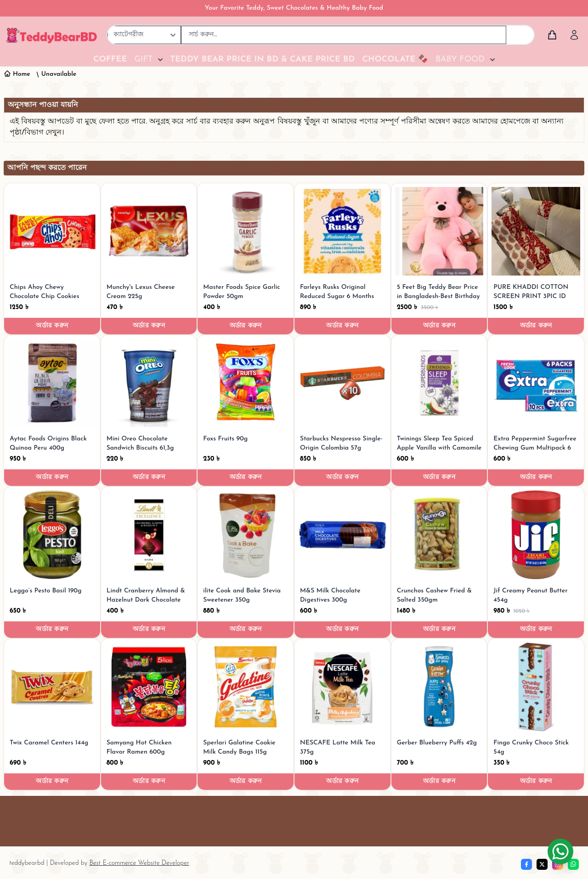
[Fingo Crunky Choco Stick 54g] (536, 687)
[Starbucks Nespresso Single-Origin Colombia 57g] (342, 383)
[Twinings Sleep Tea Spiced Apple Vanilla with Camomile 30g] (439, 383)
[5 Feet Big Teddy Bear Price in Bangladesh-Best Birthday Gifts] (439, 231)
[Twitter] (542, 864)
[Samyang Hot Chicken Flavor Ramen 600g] (149, 687)
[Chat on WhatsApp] (560, 851)
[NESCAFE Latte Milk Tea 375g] (342, 687)
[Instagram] (558, 864)
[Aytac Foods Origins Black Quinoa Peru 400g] (52, 383)
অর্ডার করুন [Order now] (52, 326)
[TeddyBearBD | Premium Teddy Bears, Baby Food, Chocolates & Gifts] (51, 35)
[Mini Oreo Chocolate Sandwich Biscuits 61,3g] (149, 383)
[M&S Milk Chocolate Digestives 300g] (342, 535)
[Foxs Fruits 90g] (246, 383)
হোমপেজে (516, 122)
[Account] (574, 35)
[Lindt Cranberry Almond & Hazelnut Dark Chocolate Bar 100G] (149, 535)
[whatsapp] (573, 864)
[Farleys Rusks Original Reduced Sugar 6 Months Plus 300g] (342, 231)
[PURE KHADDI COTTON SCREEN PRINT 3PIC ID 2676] (536, 231)
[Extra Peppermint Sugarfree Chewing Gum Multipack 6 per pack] (536, 383)
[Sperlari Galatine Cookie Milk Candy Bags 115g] (246, 687)
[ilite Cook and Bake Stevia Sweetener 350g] (246, 535)
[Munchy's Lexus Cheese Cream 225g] (149, 231)
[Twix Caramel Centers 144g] (52, 687)
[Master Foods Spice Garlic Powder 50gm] (246, 231)
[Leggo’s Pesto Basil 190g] (52, 535)
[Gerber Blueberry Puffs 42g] (439, 687)
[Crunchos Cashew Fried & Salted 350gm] (439, 535)
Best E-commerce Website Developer (139, 863)
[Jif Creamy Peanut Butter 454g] (536, 535)
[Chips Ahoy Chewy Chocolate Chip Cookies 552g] (52, 231)
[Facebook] (526, 864)
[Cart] (552, 35)
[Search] (520, 35)
